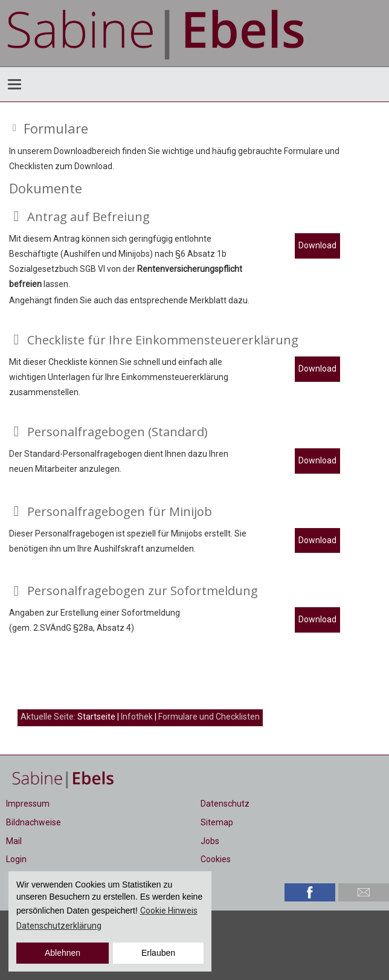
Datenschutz (225, 804)
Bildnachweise (34, 822)
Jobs (210, 841)
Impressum (28, 804)
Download (317, 245)
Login (16, 859)
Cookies (216, 859)
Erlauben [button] (158, 953)
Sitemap (217, 822)
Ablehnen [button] (63, 953)
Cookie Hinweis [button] (169, 911)
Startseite (96, 717)
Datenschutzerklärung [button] (59, 926)
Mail (14, 841)
